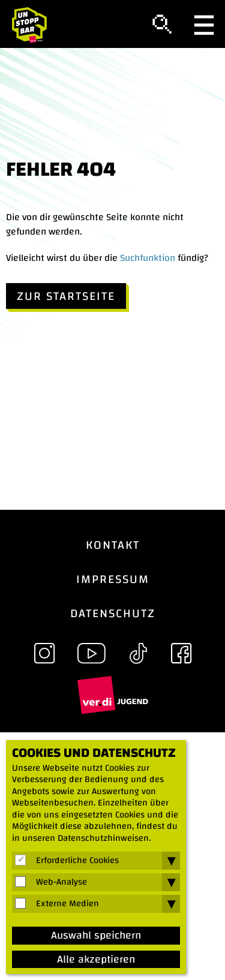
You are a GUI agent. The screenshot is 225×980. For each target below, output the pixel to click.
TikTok (138, 653)
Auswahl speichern (96, 936)
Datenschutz (113, 613)
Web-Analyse (61, 882)
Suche (162, 24)
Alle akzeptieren (96, 960)
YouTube (91, 653)
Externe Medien (67, 904)
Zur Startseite (66, 296)
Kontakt (113, 545)
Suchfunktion (148, 258)
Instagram (44, 653)
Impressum (113, 579)
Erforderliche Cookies (77, 861)
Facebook (181, 653)
